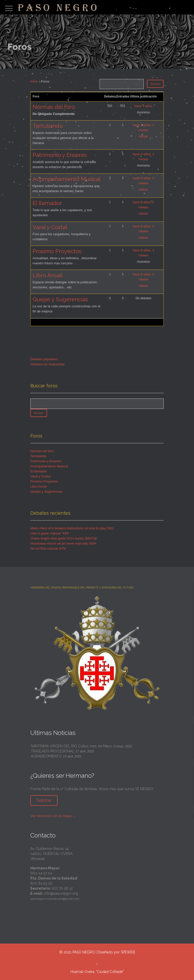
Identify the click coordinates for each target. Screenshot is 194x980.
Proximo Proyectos (57, 251)
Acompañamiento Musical (67, 179)
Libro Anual (47, 275)
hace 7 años (143, 106)
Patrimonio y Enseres (60, 155)
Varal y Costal (50, 227)
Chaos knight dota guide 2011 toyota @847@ (64, 538)
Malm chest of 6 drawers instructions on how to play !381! (72, 528)
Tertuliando (48, 126)
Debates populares (44, 359)
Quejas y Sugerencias (60, 299)
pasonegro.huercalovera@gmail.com (55, 899)
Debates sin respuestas (47, 364)
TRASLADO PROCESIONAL (53, 751)
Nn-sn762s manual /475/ (48, 548)
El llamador (47, 203)
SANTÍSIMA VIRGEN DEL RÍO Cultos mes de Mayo (71, 746)
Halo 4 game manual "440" (50, 533)
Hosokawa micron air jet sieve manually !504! (63, 543)
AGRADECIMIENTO (46, 756)
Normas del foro (54, 107)
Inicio (34, 81)
